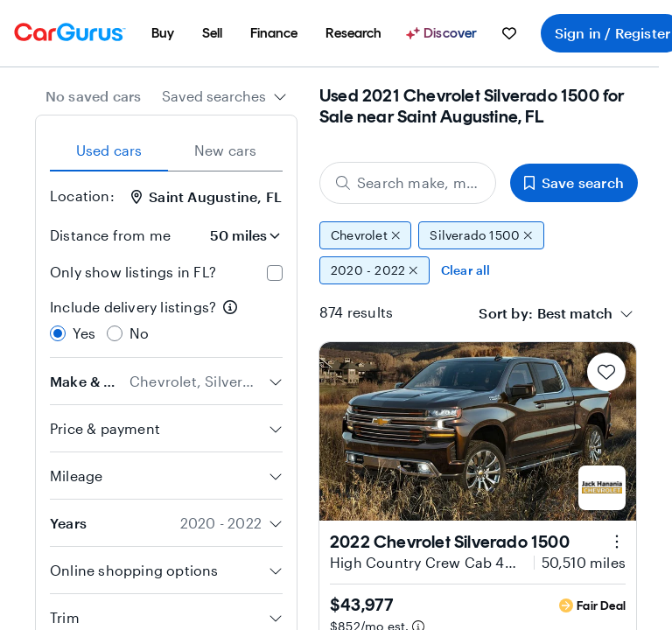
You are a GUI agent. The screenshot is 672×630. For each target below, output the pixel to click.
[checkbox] (275, 273)
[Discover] (444, 33)
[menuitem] (163, 33)
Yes (84, 333)
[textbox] (575, 313)
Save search (574, 182)
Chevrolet (365, 235)
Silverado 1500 (481, 235)
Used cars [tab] (109, 150)
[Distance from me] (234, 235)
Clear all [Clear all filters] (466, 270)
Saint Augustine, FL (206, 196)
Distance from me (110, 235)
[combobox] (224, 96)
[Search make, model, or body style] (408, 183)
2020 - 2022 (374, 270)
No (139, 333)
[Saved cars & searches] (509, 33)
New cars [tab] (226, 150)
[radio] (58, 333)
